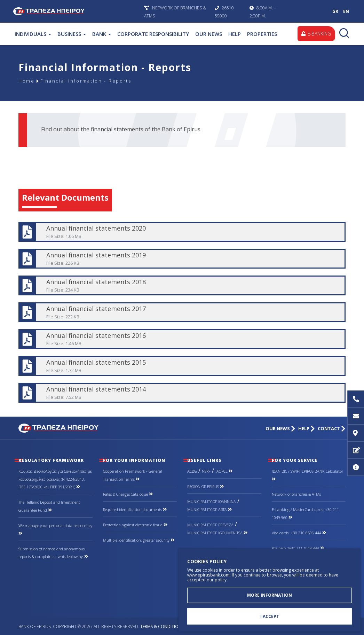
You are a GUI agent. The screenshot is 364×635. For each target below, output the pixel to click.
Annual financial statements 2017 (181, 312)
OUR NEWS (209, 34)
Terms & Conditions (162, 626)
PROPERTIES (262, 34)
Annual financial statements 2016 (181, 339)
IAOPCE (224, 471)
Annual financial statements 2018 (181, 285)
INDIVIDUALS (33, 34)
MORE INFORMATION (270, 594)
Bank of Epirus (77, 11)
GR (335, 11)
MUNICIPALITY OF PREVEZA (210, 525)
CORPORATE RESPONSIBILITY (153, 34)
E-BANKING (315, 34)
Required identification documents (135, 509)
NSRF (206, 471)
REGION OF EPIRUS (205, 486)
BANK (102, 34)
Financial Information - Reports (93, 81)
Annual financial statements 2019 (181, 259)
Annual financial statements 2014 (181, 393)
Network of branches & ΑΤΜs (296, 494)
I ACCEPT (270, 616)
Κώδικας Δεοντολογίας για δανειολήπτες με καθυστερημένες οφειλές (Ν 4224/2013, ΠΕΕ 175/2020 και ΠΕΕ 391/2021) (55, 479)
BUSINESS (72, 34)
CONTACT (332, 429)
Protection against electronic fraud (135, 525)
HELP (235, 34)
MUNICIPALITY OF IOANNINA (212, 501)
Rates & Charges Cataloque (128, 494)
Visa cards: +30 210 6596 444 (299, 533)
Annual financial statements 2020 (181, 232)
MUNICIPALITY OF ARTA (209, 509)
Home (27, 81)
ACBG (192, 471)
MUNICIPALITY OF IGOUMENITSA (217, 533)
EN (346, 11)
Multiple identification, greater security (139, 540)
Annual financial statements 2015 (181, 366)
